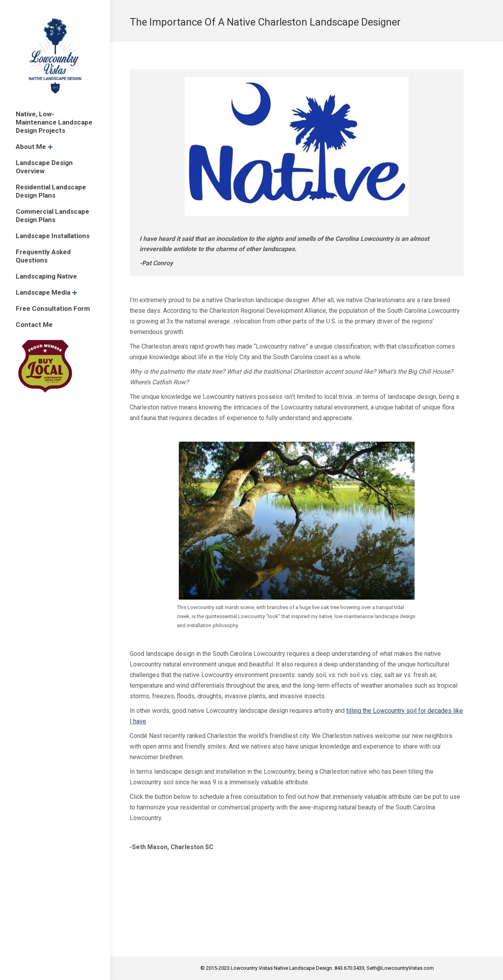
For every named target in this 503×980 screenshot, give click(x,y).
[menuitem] (55, 122)
